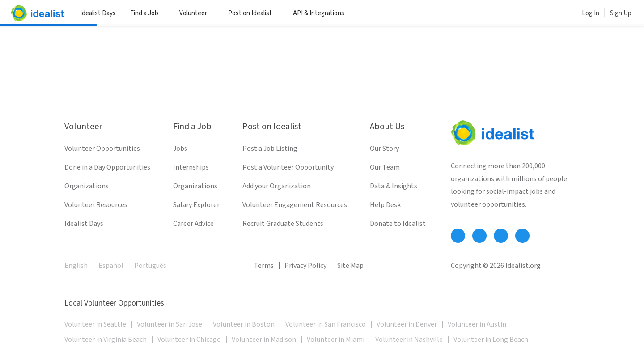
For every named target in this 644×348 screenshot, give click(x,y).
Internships (191, 167)
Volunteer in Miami (336, 340)
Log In (591, 13)
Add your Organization (277, 186)
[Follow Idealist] (458, 236)
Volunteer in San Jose (169, 324)
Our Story (384, 149)
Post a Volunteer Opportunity (288, 167)
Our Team (385, 167)
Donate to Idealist (398, 224)
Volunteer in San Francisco (326, 324)
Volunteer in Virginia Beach (106, 340)
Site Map (350, 266)
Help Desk (385, 205)
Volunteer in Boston (244, 324)
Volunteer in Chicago (189, 340)
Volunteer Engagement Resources (295, 205)
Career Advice (193, 224)
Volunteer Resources (96, 205)
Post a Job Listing (270, 149)
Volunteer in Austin (477, 324)
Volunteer (197, 13)
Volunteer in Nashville (409, 340)
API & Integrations (322, 13)
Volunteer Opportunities (102, 149)
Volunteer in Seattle (95, 324)
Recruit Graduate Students (283, 224)
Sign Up (621, 13)
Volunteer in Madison (264, 340)
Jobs (180, 149)
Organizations (87, 186)
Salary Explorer (196, 205)
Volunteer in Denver (407, 324)
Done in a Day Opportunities (107, 167)
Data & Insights (394, 186)
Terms (264, 266)
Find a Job (148, 13)
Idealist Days (98, 13)
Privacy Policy (305, 266)
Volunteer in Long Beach (491, 340)
